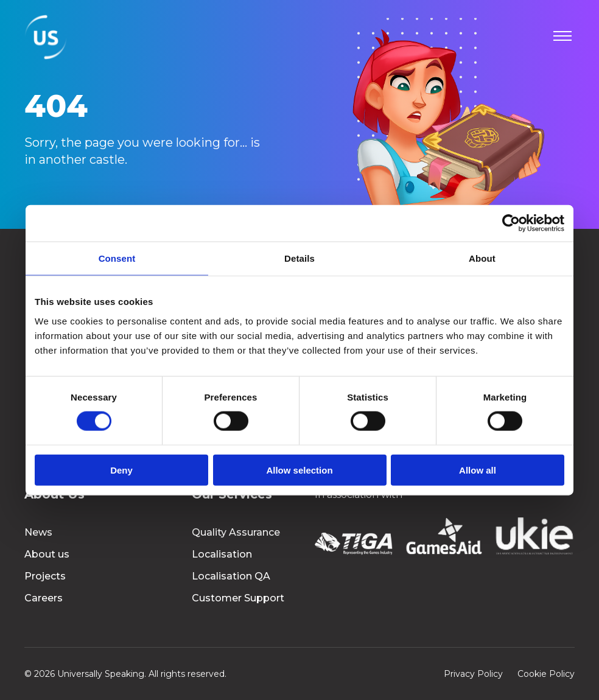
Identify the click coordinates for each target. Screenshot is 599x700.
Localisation (222, 554)
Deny (121, 470)
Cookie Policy (546, 674)
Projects (45, 576)
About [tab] (482, 258)
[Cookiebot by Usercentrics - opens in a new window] (511, 223)
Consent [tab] (117, 258)
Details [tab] (299, 258)
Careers (44, 598)
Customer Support (238, 598)
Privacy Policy (473, 674)
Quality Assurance (236, 532)
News (38, 532)
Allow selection (299, 470)
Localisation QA (231, 576)
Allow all (478, 470)
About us (47, 554)
